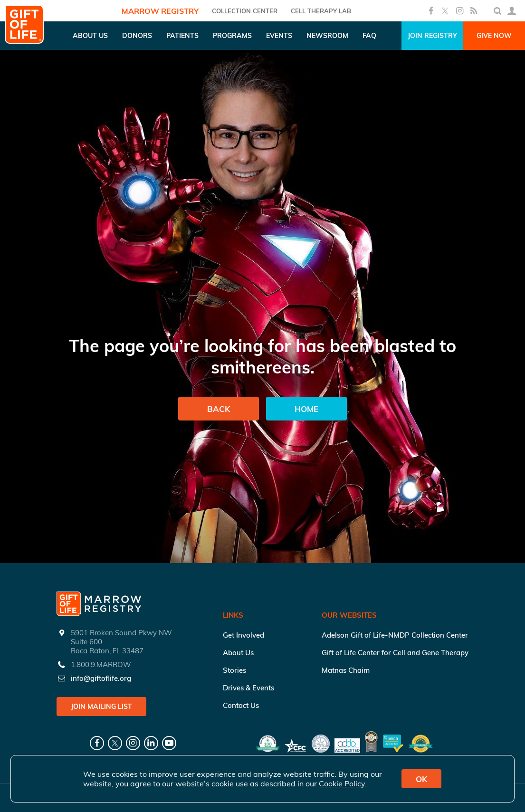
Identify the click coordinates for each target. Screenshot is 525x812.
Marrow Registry (160, 11)
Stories (234, 670)
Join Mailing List (101, 707)
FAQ (369, 36)
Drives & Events (248, 688)
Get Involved (243, 635)
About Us (238, 653)
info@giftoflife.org (101, 678)
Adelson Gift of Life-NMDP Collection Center (395, 635)
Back (219, 409)
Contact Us (241, 705)
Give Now (494, 36)
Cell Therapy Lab (321, 11)
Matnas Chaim (346, 670)
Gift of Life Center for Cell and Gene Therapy (395, 653)
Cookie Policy (342, 783)
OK (421, 779)
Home (306, 409)
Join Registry (432, 36)
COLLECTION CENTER (245, 11)
